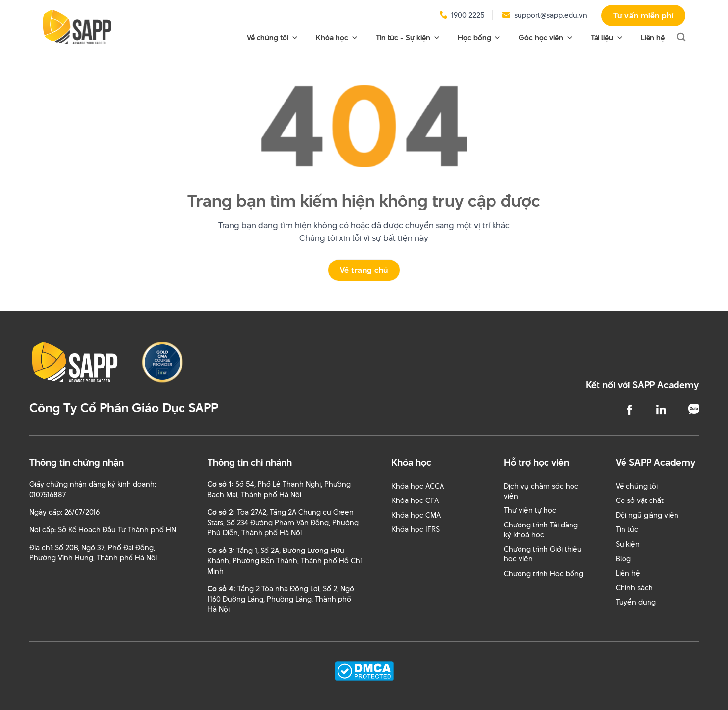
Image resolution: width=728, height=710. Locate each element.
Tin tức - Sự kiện (408, 38)
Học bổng (479, 38)
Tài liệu (607, 38)
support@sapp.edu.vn (551, 15)
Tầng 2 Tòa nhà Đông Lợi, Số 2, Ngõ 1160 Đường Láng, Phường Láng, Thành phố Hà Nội (281, 599)
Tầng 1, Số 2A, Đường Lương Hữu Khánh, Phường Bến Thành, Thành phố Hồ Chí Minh (285, 561)
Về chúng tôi (273, 38)
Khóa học (337, 38)
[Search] (681, 38)
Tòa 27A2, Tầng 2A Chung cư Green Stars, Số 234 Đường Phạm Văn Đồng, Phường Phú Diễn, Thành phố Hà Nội (283, 522)
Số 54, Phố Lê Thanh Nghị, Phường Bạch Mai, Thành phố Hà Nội (279, 489)
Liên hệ (653, 38)
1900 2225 (468, 15)
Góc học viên (546, 38)
